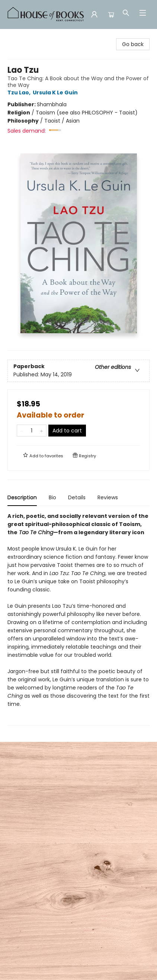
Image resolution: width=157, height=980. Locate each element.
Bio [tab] (52, 497)
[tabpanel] (78, 619)
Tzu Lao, (20, 93)
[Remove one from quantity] (22, 431)
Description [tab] (22, 497)
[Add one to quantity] (41, 431)
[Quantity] (32, 431)
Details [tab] (77, 497)
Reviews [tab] (108, 497)
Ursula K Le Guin (56, 93)
